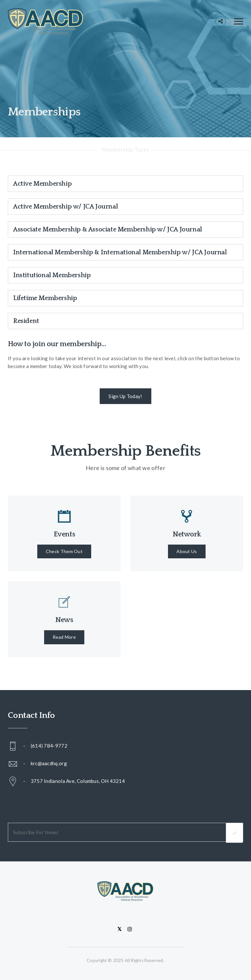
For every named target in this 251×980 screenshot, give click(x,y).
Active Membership (42, 184)
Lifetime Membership (45, 298)
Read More (64, 637)
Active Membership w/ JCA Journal (65, 207)
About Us (187, 551)
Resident (26, 321)
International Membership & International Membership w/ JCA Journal (120, 252)
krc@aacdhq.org (49, 763)
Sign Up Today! (125, 396)
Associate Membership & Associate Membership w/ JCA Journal (108, 229)
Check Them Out (64, 551)
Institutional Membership (52, 275)
